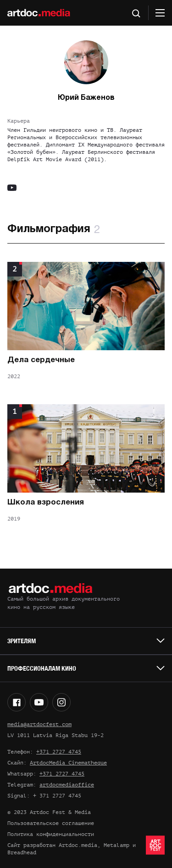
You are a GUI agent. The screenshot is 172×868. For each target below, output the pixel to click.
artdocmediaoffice (67, 785)
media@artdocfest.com (39, 724)
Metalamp (117, 845)
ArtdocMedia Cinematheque (68, 763)
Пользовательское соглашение (51, 823)
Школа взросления (46, 502)
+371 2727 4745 (59, 752)
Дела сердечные (41, 360)
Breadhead (22, 852)
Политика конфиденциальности (51, 834)
